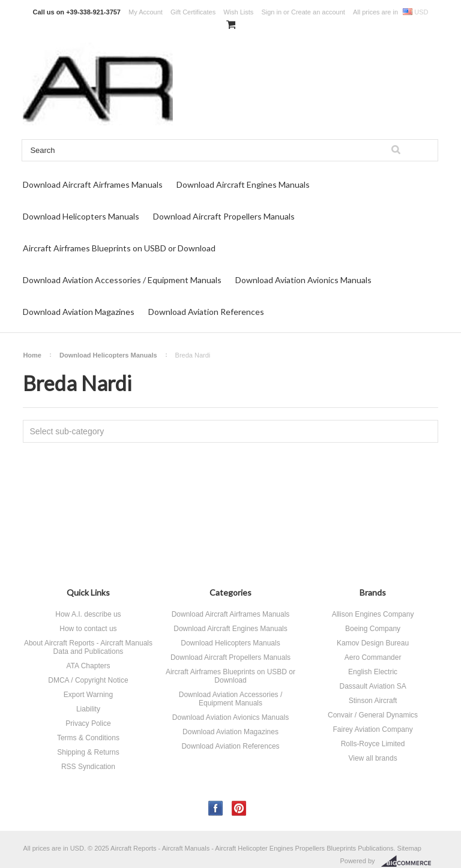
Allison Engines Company (373, 614)
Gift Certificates (193, 12)
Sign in (271, 12)
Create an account (318, 12)
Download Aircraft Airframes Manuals (93, 184)
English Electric (373, 672)
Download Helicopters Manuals (81, 216)
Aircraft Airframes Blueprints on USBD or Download (119, 248)
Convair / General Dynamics (373, 715)
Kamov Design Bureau (373, 643)
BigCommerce (410, 861)
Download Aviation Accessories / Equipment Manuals (122, 280)
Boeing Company (373, 629)
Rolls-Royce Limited (373, 744)
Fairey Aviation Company (372, 729)
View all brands (372, 758)
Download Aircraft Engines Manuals (243, 184)
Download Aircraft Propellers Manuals (224, 216)
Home (32, 355)
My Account (146, 12)
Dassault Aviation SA (372, 686)
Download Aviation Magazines (79, 312)
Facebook (216, 808)
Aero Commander (373, 657)
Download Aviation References (206, 312)
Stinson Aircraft (373, 701)
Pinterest (239, 808)
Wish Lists (238, 12)
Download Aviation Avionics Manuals (303, 280)
